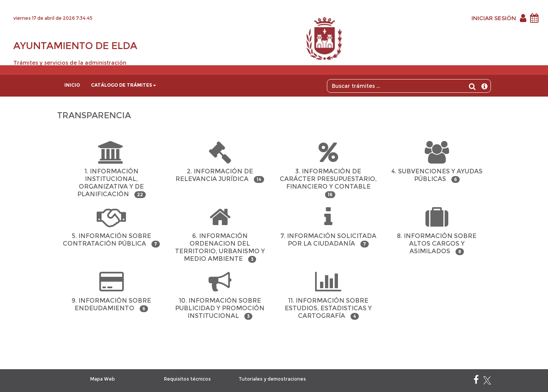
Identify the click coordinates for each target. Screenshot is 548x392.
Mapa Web (103, 379)
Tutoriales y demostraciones (272, 379)
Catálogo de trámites (123, 85)
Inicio (72, 85)
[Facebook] (476, 381)
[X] (487, 381)
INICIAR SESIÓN (494, 18)
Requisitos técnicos (187, 379)
